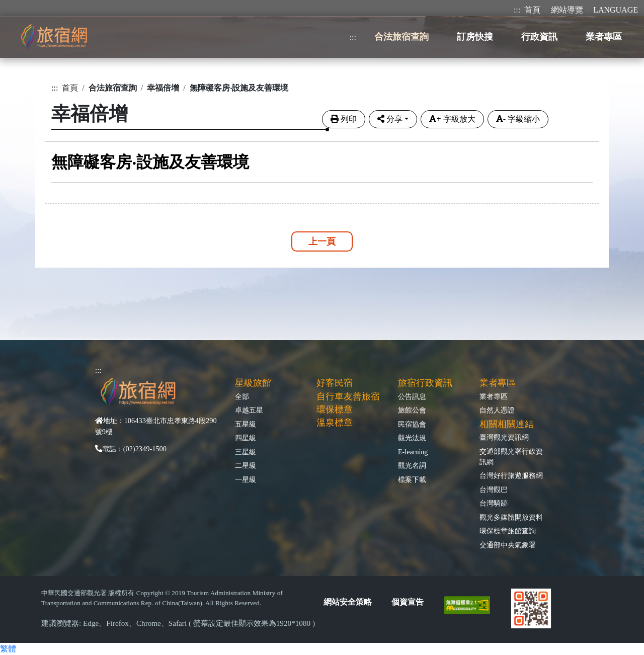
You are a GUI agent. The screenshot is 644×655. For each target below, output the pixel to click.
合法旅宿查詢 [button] (401, 37)
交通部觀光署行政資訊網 (511, 457)
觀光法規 (412, 438)
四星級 (246, 438)
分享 (390, 119)
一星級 (246, 479)
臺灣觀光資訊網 (504, 437)
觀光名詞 (412, 465)
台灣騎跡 (494, 503)
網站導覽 (567, 10)
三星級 (246, 452)
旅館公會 (412, 410)
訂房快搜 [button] (475, 37)
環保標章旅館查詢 (508, 531)
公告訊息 (412, 396)
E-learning (413, 452)
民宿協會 (412, 424)
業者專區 (494, 396)
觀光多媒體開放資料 (511, 517)
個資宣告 (408, 602)
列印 (344, 119)
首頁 (532, 10)
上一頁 (322, 241)
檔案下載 (412, 479)
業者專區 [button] (604, 37)
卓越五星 (249, 410)
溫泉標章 (335, 423)
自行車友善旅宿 (348, 396)
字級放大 (452, 119)
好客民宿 (335, 383)
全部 (242, 396)
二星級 (246, 465)
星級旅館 (253, 383)
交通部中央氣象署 (508, 545)
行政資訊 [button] (539, 37)
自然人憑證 (497, 410)
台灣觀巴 (494, 489)
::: (517, 10)
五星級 (246, 424)
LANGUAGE (616, 10)
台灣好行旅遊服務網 (511, 475)
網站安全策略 (348, 602)
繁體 (8, 649)
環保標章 (335, 410)
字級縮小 (518, 119)
